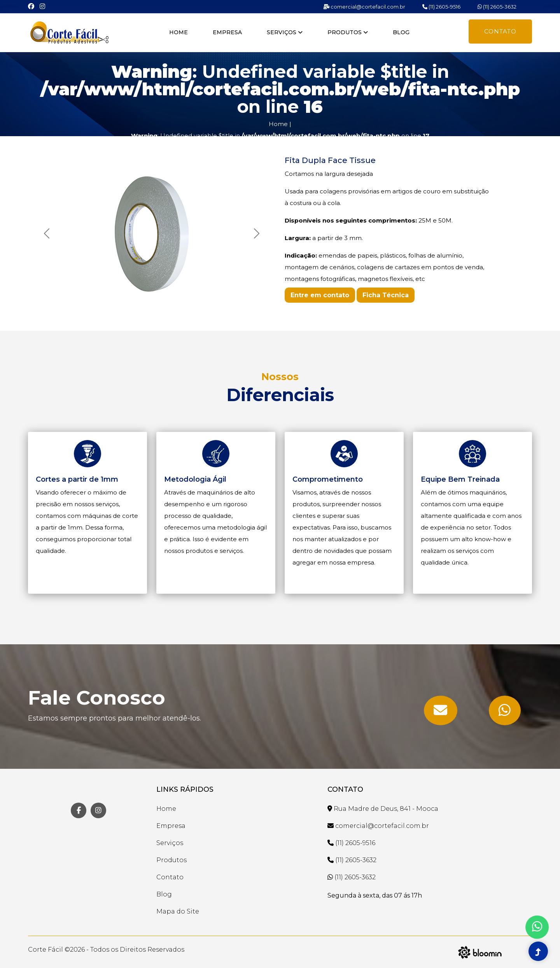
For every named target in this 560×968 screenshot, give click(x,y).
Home (178, 32)
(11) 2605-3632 (497, 7)
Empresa (227, 32)
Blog (401, 32)
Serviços (285, 32)
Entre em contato (320, 295)
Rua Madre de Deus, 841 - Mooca (383, 809)
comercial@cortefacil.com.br (364, 7)
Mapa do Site (178, 911)
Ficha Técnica (386, 295)
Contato (500, 31)
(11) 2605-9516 (441, 7)
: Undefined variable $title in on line (280, 136)
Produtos (348, 32)
